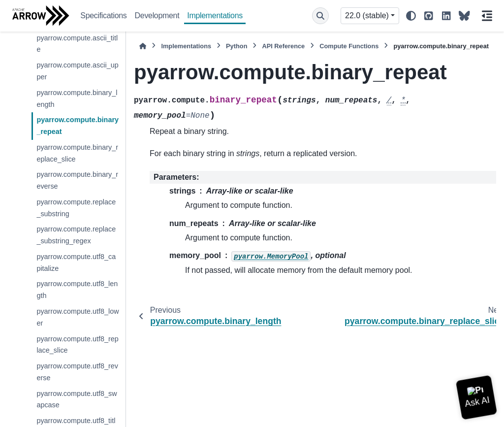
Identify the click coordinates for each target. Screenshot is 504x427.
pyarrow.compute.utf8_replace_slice (77, 345)
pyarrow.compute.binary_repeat (78, 126)
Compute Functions (349, 46)
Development (157, 16)
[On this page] (487, 16)
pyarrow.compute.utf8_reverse (77, 372)
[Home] (143, 46)
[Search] (320, 16)
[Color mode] (411, 16)
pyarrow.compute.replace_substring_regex (76, 235)
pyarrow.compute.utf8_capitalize (76, 263)
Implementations (215, 16)
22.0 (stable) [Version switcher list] (367, 16)
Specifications (103, 16)
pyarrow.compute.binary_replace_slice (77, 153)
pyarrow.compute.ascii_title (77, 44)
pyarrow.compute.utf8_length (77, 290)
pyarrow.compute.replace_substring (76, 208)
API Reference (283, 46)
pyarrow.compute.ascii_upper (77, 71)
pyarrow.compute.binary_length (77, 99)
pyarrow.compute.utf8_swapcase (77, 399)
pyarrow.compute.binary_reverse (77, 180)
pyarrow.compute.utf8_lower (78, 317)
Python (236, 46)
